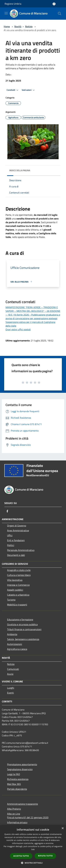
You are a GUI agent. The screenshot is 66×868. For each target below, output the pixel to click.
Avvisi (10, 674)
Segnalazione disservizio (20, 769)
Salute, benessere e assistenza (23, 639)
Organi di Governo (17, 526)
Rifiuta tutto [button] (45, 856)
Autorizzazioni (15, 644)
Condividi (13, 90)
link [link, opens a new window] (33, 849)
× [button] (63, 828)
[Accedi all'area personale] (54, 4)
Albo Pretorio (14, 809)
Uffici (10, 535)
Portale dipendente (17, 789)
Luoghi (11, 688)
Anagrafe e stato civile (19, 570)
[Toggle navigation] (6, 13)
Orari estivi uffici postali (18, 329)
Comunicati (13, 669)
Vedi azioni (29, 90)
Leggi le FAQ (14, 774)
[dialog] (33, 847)
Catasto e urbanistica (18, 595)
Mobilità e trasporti (17, 605)
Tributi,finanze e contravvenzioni (24, 629)
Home (7, 26)
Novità (18, 26)
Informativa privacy (17, 822)
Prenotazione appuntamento (22, 764)
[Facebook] (7, 511)
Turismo (11, 600)
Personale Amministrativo (21, 550)
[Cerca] (60, 14)
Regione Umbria (13, 4)
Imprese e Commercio (18, 585)
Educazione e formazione (20, 619)
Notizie (29, 26)
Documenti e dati (16, 555)
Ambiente (12, 634)
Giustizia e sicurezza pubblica (22, 624)
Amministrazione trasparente (23, 804)
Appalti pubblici (15, 590)
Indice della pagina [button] (20, 170)
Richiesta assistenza (18, 779)
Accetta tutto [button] (21, 856)
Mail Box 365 (14, 784)
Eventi (10, 693)
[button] (33, 863)
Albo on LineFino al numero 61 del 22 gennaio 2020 (28, 816)
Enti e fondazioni (16, 540)
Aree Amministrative (18, 530)
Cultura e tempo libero (19, 575)
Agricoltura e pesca (17, 649)
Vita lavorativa (15, 580)
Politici (11, 545)
